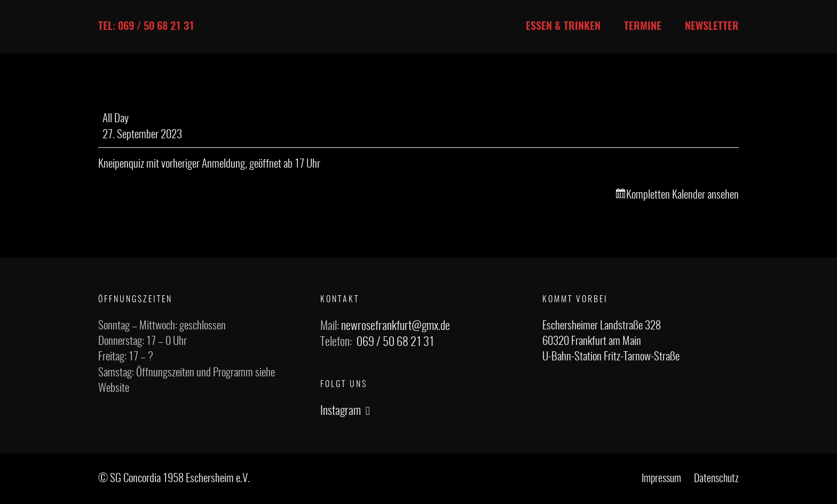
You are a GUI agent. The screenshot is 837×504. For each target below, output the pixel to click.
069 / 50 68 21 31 (395, 342)
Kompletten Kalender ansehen (682, 195)
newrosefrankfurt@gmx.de (396, 326)
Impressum (661, 479)
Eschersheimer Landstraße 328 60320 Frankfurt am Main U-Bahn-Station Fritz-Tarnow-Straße (611, 342)
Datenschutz (716, 479)
